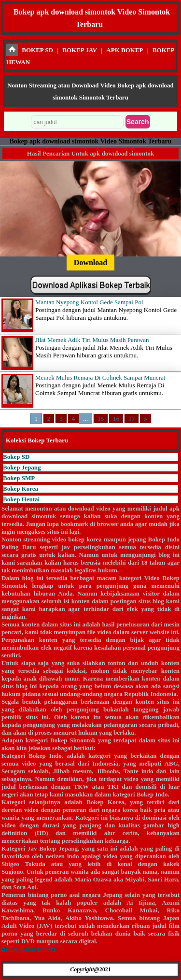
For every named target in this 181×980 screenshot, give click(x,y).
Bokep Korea (21, 489)
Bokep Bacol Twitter (29, 949)
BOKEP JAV (80, 50)
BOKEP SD (37, 50)
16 (116, 419)
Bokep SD (16, 457)
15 (101, 419)
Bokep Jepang (22, 467)
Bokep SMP (19, 478)
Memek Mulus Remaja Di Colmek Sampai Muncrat (100, 377)
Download (90, 263)
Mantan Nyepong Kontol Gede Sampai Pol (89, 302)
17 (132, 419)
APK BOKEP (125, 50)
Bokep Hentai (21, 499)
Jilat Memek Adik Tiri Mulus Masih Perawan (92, 340)
